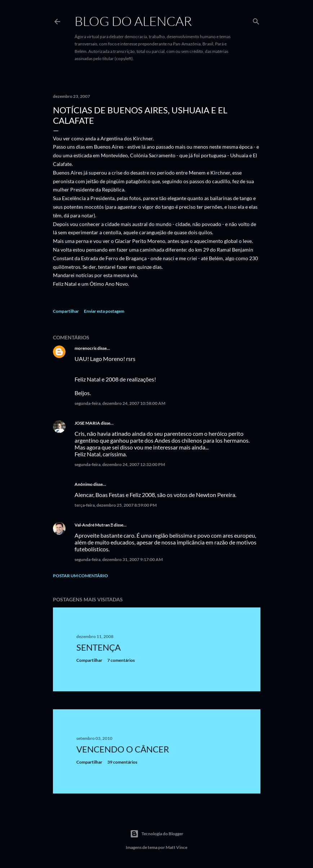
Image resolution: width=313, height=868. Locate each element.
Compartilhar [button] (66, 311)
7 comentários (121, 660)
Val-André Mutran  (94, 525)
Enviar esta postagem (104, 311)
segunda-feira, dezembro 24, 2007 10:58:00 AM (120, 403)
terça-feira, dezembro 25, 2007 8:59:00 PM (116, 505)
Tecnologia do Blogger (157, 834)
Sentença (99, 647)
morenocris (86, 348)
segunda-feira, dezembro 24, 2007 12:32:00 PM (120, 464)
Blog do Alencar (133, 21)
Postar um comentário (81, 576)
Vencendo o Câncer (123, 749)
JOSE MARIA (87, 423)
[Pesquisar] (256, 20)
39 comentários (122, 762)
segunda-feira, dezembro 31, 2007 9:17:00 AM (119, 559)
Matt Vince (176, 847)
